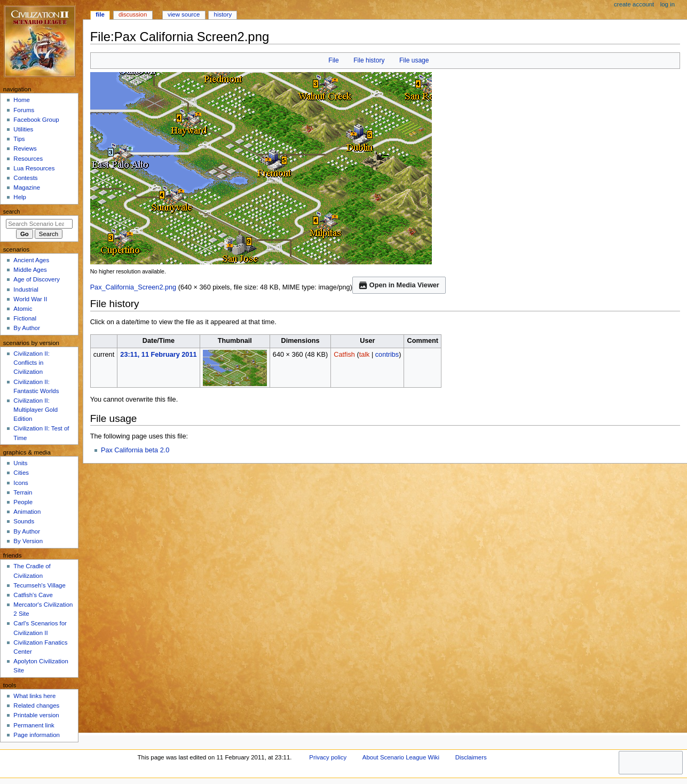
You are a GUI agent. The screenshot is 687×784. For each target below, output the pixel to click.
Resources (28, 159)
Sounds (24, 521)
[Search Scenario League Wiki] (39, 224)
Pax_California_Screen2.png (133, 287)
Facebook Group (36, 120)
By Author (27, 328)
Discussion (133, 14)
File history (369, 60)
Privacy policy (328, 757)
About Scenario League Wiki (401, 757)
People (23, 502)
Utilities (23, 129)
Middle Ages (30, 270)
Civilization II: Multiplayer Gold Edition (35, 410)
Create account (634, 4)
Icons (21, 483)
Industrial (26, 289)
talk (365, 355)
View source (184, 14)
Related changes (36, 705)
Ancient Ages (31, 260)
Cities (21, 473)
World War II (30, 299)
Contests (25, 178)
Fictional (25, 318)
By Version (28, 541)
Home (22, 100)
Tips (19, 139)
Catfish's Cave (33, 595)
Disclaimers (471, 757)
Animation (27, 512)
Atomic (23, 309)
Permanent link (34, 725)
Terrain (23, 492)
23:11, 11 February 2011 (158, 355)
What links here (34, 696)
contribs (387, 355)
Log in (668, 4)
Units (20, 463)
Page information (37, 735)
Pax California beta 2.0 (135, 450)
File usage (414, 60)
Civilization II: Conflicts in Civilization (31, 363)
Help (20, 197)
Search (12, 211)
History (223, 14)
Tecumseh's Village (39, 585)
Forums (24, 110)
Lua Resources (34, 168)
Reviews (25, 148)
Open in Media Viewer (399, 285)
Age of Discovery (37, 279)
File (333, 60)
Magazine (27, 187)
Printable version (36, 715)
